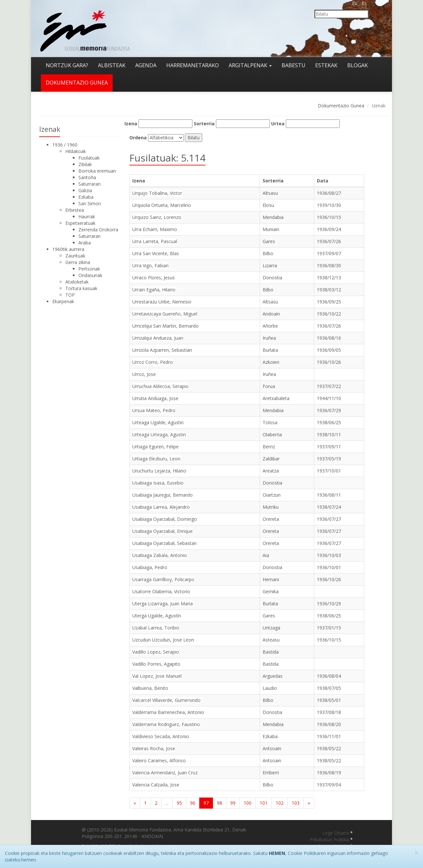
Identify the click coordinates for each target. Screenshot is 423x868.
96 (193, 803)
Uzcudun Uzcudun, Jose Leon (163, 640)
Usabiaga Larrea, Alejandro (161, 507)
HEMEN (277, 853)
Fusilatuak (89, 158)
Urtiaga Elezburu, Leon (156, 459)
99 (233, 803)
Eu (355, 3)
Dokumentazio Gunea (341, 106)
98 (220, 803)
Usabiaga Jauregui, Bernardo (163, 495)
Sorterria (204, 124)
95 (179, 803)
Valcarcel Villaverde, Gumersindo (166, 700)
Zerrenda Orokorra (98, 230)
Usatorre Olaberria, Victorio (161, 591)
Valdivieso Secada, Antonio (161, 736)
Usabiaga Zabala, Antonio (160, 555)
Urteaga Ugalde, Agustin (158, 422)
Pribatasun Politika (330, 839)
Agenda (146, 65)
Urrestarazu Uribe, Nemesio (162, 302)
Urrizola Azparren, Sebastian (162, 350)
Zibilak (85, 164)
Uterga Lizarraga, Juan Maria (163, 604)
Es (364, 3)
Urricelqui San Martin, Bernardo (165, 326)
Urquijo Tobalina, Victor (157, 193)
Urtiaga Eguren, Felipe (155, 447)
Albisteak (112, 65)
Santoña (87, 177)
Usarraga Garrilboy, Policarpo (163, 579)
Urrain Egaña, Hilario (154, 290)
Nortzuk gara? (67, 65)
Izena (131, 124)
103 (296, 803)
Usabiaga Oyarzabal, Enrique (163, 531)
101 (264, 803)
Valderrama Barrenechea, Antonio (168, 712)
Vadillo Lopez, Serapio (156, 652)
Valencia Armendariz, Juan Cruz (165, 773)
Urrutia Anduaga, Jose (155, 398)
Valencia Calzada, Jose (156, 785)
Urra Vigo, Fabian (150, 265)
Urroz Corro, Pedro (153, 362)
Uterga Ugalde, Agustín (157, 616)
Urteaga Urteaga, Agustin (159, 434)
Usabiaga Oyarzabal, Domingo (165, 519)
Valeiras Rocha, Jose (154, 748)
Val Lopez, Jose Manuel (157, 676)
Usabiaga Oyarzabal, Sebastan (164, 543)
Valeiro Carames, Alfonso (159, 760)
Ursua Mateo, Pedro (154, 410)
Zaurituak (75, 256)
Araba (85, 243)
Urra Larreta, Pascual (155, 241)
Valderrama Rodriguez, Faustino (166, 724)
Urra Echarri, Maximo (155, 229)
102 (280, 803)
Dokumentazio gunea (77, 83)
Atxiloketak (77, 282)
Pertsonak (89, 269)
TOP (70, 295)
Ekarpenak (63, 301)
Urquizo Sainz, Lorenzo (157, 217)
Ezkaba (86, 197)
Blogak (358, 65)
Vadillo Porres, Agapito (156, 664)
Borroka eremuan (97, 171)
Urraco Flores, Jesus (154, 278)
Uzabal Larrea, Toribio (156, 628)
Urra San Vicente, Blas (156, 253)
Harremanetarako (193, 65)
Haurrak (87, 217)
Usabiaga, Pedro (150, 567)
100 (248, 803)
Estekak (326, 65)
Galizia (85, 190)
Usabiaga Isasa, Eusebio (158, 483)
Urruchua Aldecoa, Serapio (160, 386)
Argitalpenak (250, 65)
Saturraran (89, 184)
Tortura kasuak (81, 288)
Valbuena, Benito (150, 688)
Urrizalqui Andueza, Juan (158, 338)
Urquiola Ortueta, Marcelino (162, 205)
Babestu (293, 65)
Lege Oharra (336, 833)
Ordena (138, 138)
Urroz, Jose (144, 374)
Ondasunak (90, 275)
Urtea (278, 124)
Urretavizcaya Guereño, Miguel (165, 314)
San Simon (90, 203)
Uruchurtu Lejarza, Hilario (159, 471)
